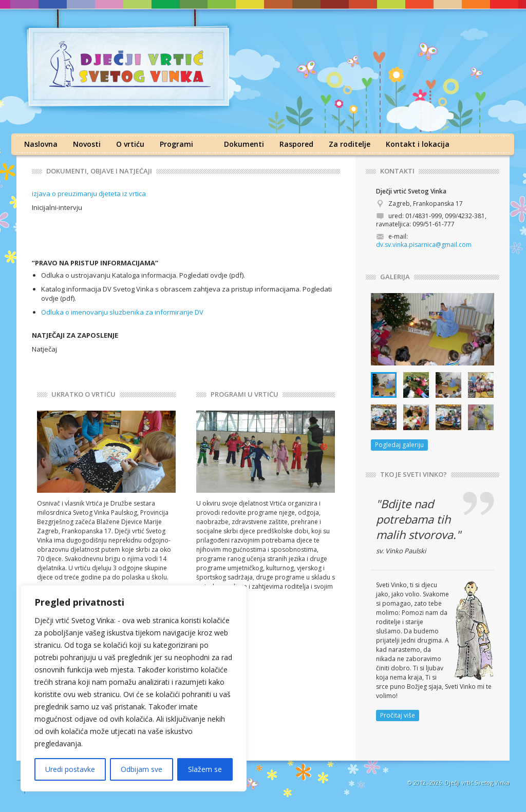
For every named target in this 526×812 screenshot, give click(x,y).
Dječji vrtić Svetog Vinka (477, 782)
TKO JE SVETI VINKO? (414, 475)
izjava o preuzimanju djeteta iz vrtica (89, 194)
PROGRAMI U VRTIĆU (245, 394)
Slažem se (205, 769)
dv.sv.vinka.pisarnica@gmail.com (424, 245)
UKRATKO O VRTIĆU (83, 394)
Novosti (87, 144)
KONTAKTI (397, 171)
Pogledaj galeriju (399, 445)
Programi (176, 144)
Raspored (296, 144)
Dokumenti (244, 144)
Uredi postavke (70, 769)
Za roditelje (350, 144)
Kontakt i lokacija (418, 144)
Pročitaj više (398, 715)
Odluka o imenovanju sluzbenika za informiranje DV (122, 312)
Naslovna (41, 144)
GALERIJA (395, 277)
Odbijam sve (142, 769)
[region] (134, 688)
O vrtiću (130, 144)
